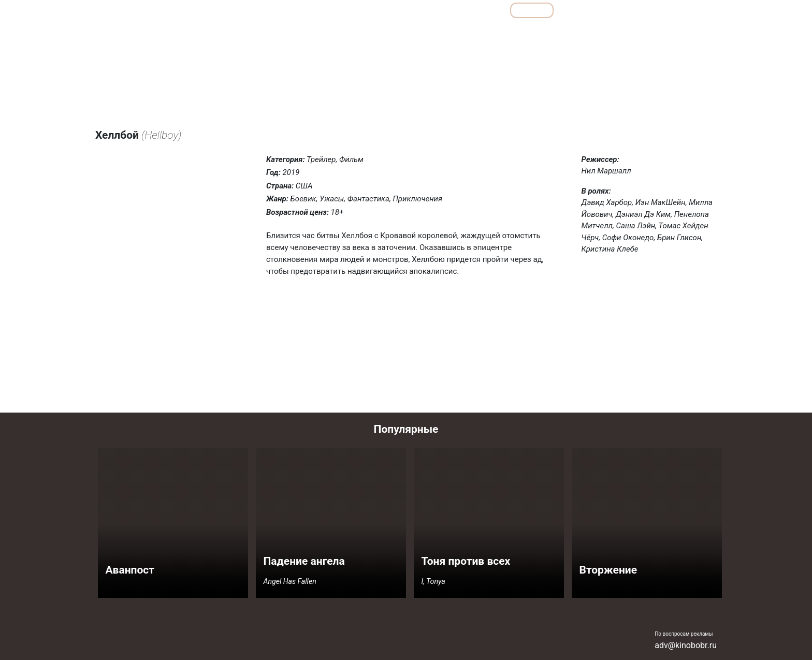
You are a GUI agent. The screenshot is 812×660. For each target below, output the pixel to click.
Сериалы (660, 10)
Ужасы (649, 33)
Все (485, 10)
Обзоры (382, 10)
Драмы (475, 33)
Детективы (433, 33)
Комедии (514, 33)
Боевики (389, 33)
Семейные (608, 33)
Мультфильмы (596, 10)
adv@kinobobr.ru (686, 645)
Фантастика (692, 33)
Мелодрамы (561, 33)
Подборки (437, 10)
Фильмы (532, 10)
